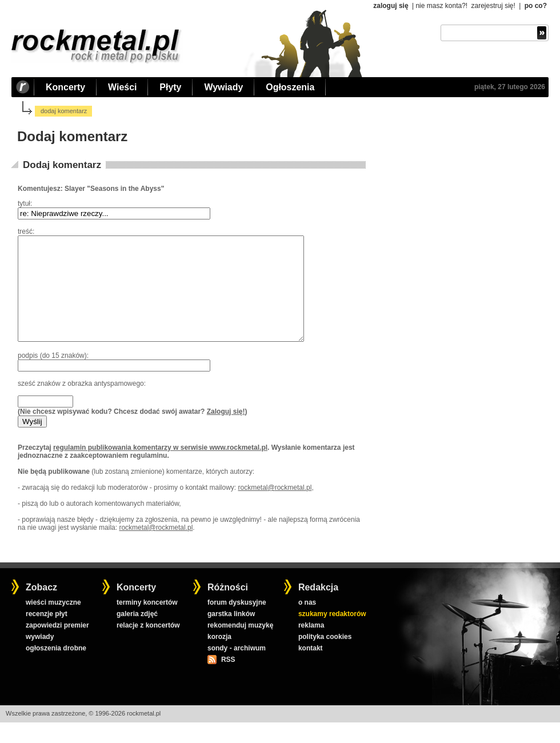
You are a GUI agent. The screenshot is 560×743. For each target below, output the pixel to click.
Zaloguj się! (226, 432)
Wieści (122, 87)
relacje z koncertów (148, 646)
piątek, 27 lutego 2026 (510, 87)
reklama (311, 646)
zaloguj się (391, 6)
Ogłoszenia (290, 87)
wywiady (40, 657)
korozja (219, 657)
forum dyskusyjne (237, 623)
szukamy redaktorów (332, 634)
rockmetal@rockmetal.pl (275, 508)
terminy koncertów (147, 623)
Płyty (170, 87)
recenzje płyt (47, 634)
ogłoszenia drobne (56, 669)
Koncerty (65, 87)
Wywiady (223, 87)
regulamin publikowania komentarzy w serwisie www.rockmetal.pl (160, 468)
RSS (228, 680)
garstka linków (231, 634)
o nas (307, 623)
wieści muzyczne (53, 623)
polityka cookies (325, 657)
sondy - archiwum (237, 669)
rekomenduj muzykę (240, 646)
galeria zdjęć (137, 634)
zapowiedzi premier (57, 646)
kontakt (311, 669)
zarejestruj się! (493, 6)
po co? (536, 6)
